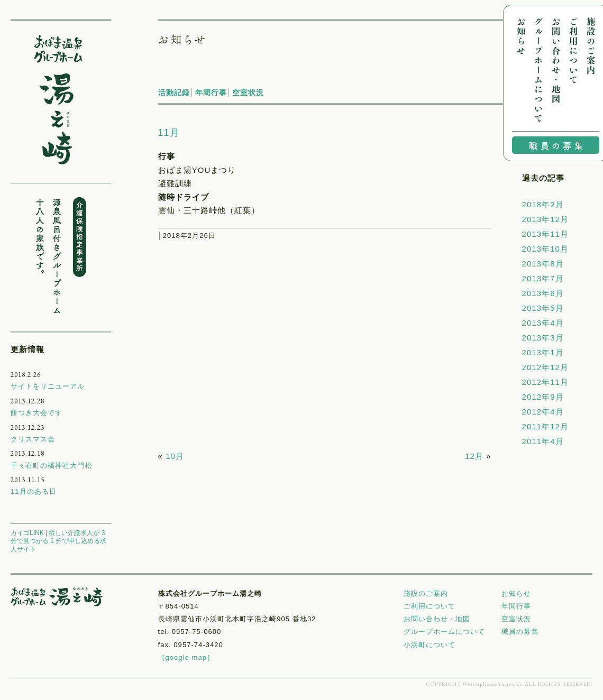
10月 (175, 456)
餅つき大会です (36, 413)
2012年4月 (543, 412)
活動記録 (174, 93)
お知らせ (516, 593)
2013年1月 (543, 352)
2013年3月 (543, 338)
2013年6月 (543, 293)
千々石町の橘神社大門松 (52, 466)
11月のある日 (34, 491)
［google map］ (186, 657)
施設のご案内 (426, 593)
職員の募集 (520, 632)
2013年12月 (545, 219)
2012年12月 (545, 367)
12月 (474, 456)
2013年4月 (543, 323)
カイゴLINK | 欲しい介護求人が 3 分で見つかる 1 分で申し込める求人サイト (58, 541)
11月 (169, 133)
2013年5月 (543, 308)
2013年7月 (543, 278)
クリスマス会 (33, 439)
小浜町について (430, 645)
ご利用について (430, 606)
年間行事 (211, 93)
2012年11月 (545, 382)
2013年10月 (545, 249)
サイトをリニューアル (48, 386)
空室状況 (248, 93)
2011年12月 (545, 426)
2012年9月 (543, 397)
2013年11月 (545, 234)
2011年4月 (543, 441)
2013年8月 (543, 264)
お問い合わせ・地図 (437, 619)
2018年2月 (543, 204)
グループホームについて (445, 632)
